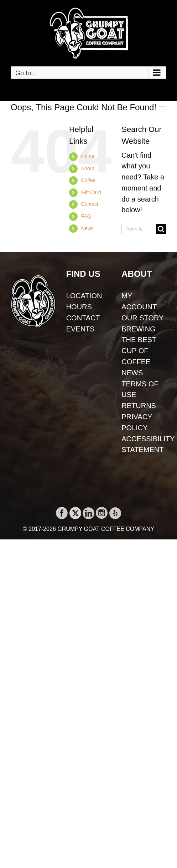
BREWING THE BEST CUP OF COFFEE (139, 345)
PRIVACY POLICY (137, 422)
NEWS (132, 373)
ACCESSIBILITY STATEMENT (144, 444)
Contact (90, 204)
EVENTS (80, 329)
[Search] (161, 229)
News (87, 228)
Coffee (88, 180)
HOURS (79, 307)
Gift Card (91, 192)
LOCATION (84, 296)
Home (88, 156)
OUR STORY (142, 318)
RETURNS (139, 406)
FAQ (86, 216)
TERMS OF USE (140, 389)
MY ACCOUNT (139, 301)
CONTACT (83, 318)
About (88, 168)
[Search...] (139, 229)
